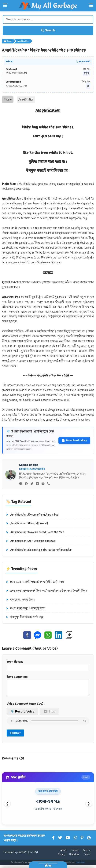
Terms (87, 858)
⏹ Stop (50, 714)
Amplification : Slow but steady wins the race (35, 532)
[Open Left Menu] (5, 5)
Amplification (23, 41)
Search (48, 30)
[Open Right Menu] (91, 5)
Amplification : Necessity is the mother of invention (39, 550)
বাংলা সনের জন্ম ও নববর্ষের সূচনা (26, 609)
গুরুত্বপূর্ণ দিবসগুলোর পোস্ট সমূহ (25, 617)
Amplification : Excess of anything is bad (32, 515)
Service (87, 853)
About (63, 853)
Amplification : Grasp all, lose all (27, 524)
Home (8, 41)
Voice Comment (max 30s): (26, 707)
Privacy (61, 858)
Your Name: (48, 665)
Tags (8, 100)
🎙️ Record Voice (22, 714)
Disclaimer (75, 858)
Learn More (80, 865)
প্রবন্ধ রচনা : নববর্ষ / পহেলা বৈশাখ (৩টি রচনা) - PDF (35, 582)
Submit (15, 736)
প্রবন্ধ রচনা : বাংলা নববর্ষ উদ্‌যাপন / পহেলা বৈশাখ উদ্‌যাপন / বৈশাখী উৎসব (46, 591)
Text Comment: (48, 687)
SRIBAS (22, 856)
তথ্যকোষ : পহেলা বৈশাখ (20, 600)
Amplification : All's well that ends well (31, 541)
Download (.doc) (74, 440)
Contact (75, 853)
